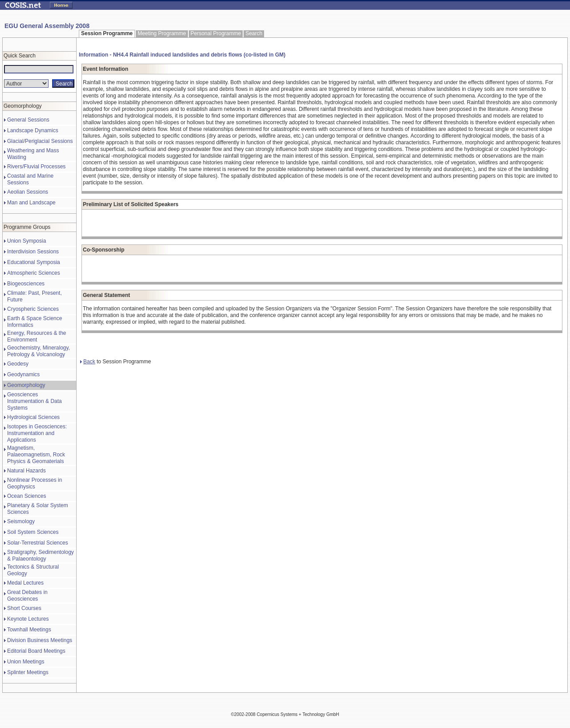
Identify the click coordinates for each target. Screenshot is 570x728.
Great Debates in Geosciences (27, 596)
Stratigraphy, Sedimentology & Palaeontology (41, 555)
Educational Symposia (34, 262)
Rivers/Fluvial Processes (36, 167)
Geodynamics (23, 374)
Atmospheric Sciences (34, 273)
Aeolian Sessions (28, 192)
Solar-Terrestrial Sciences (38, 543)
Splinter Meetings (28, 672)
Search (254, 33)
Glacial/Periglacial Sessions (40, 141)
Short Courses (24, 608)
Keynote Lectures (28, 619)
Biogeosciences (26, 284)
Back (88, 362)
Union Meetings (26, 662)
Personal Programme (216, 33)
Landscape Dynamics (33, 130)
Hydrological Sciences (33, 417)
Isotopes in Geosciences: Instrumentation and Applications (37, 433)
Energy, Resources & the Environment (37, 336)
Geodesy (18, 364)
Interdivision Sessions (33, 252)
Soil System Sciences (33, 532)
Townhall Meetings (29, 630)
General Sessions (28, 120)
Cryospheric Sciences (33, 309)
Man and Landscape (31, 203)
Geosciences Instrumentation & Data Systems (35, 401)
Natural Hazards (26, 471)
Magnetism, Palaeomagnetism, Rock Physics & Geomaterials (36, 455)
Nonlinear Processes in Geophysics (35, 483)
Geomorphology (26, 385)
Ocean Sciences (26, 496)
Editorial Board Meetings (36, 651)
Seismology (21, 521)
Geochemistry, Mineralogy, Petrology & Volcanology (39, 351)
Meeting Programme (162, 33)
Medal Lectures (25, 583)
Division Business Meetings (40, 640)
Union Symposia (26, 241)
